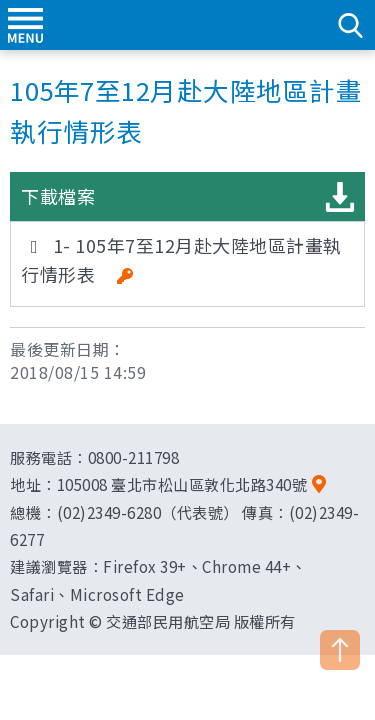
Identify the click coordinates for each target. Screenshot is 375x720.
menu (25, 25)
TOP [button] (340, 650)
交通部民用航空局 (188, 25)
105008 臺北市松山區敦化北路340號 (182, 484)
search (350, 25)
